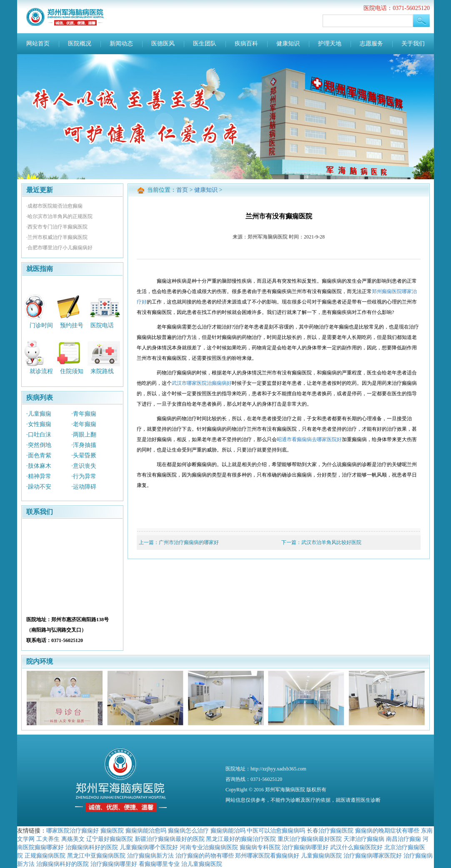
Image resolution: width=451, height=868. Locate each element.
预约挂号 (72, 325)
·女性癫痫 (39, 424)
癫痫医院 (112, 830)
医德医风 (163, 44)
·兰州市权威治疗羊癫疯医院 (57, 237)
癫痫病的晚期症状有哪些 (387, 830)
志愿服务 (371, 44)
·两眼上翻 (84, 435)
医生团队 (205, 44)
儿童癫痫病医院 (321, 855)
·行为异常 (84, 476)
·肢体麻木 (39, 466)
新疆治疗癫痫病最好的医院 (170, 839)
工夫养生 (48, 839)
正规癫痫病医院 (45, 855)
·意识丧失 (84, 466)
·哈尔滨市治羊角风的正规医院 (59, 216)
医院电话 (102, 325)
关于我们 (413, 44)
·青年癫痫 (84, 414)
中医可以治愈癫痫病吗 (276, 830)
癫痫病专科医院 (260, 847)
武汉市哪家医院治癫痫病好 (202, 383)
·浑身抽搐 (84, 445)
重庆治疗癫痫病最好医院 (310, 839)
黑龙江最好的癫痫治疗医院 (241, 839)
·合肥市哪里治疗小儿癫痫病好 (59, 248)
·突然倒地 (39, 445)
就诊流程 (41, 371)
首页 (182, 190)
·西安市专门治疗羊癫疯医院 (57, 227)
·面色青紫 (39, 455)
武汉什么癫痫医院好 (356, 847)
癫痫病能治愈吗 (146, 830)
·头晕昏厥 (84, 455)
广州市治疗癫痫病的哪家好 (189, 542)
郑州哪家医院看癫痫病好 (267, 855)
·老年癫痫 (84, 424)
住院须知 (72, 371)
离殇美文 (73, 839)
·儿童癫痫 (39, 414)
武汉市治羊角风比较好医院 (331, 542)
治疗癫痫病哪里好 (305, 847)
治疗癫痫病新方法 (150, 855)
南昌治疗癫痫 (403, 839)
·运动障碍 (84, 487)
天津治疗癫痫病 (364, 839)
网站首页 (38, 44)
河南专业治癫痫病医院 (209, 847)
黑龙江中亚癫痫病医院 (96, 855)
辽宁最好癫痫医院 (110, 839)
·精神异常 (39, 476)
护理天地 (330, 44)
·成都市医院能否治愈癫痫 (54, 206)
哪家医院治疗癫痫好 (73, 830)
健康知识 (288, 44)
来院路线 (102, 371)
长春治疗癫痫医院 (330, 830)
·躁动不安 (39, 487)
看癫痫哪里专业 (159, 864)
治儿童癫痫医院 (202, 864)
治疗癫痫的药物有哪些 (205, 855)
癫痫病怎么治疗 (188, 830)
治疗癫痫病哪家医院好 (373, 855)
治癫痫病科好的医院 (92, 847)
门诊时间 (41, 325)
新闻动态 (121, 44)
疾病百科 (246, 44)
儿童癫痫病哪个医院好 (149, 847)
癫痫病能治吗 (228, 830)
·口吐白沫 (39, 435)
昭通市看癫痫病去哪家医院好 (309, 439)
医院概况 (80, 44)
